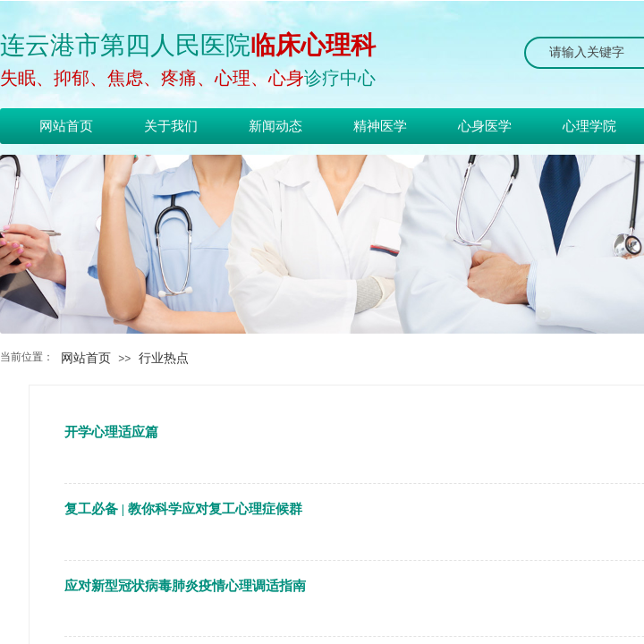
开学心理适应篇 (111, 432)
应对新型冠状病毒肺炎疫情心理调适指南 (185, 586)
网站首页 (86, 358)
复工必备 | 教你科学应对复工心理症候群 (183, 509)
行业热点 (164, 358)
